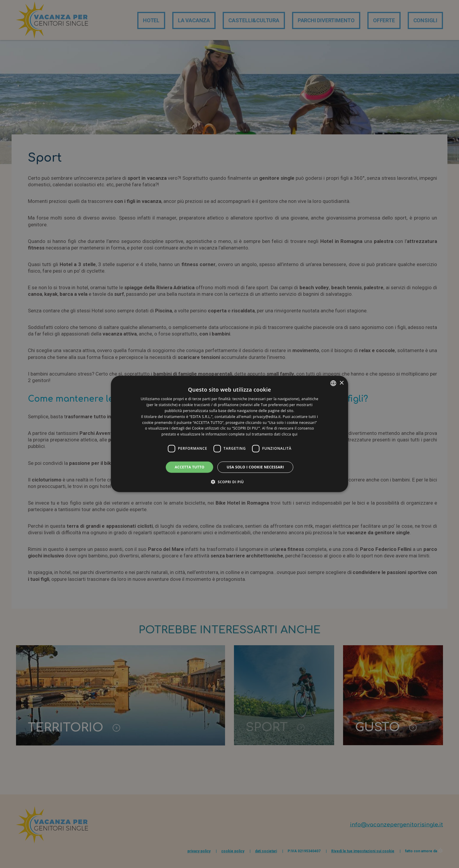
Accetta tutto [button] (189, 467)
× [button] (341, 383)
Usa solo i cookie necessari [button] (255, 467)
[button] (230, 482)
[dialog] (230, 434)
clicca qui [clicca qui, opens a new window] (290, 434)
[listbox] (333, 383)
